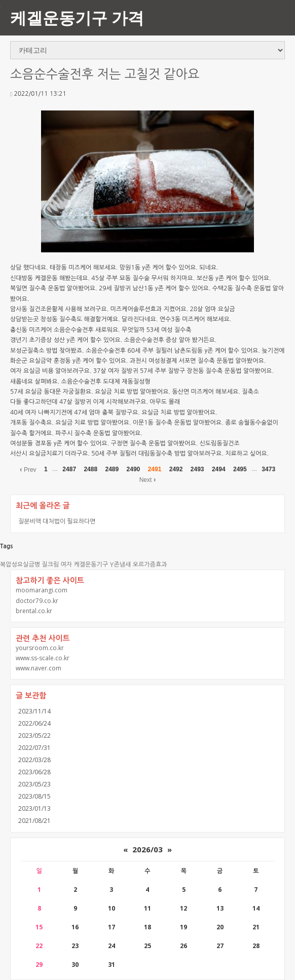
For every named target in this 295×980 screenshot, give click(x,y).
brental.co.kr (34, 611)
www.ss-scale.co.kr (43, 658)
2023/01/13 (34, 808)
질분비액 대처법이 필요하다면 (57, 521)
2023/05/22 (34, 736)
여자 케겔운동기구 (85, 564)
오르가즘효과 (150, 564)
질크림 (50, 564)
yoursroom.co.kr (40, 648)
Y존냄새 (121, 564)
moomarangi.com (42, 590)
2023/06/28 (34, 772)
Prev (28, 469)
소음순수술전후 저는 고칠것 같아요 (105, 74)
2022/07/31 (34, 748)
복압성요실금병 (20, 564)
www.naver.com (39, 668)
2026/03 (147, 849)
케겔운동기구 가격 (77, 17)
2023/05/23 (34, 784)
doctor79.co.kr (37, 601)
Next (148, 479)
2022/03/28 (34, 760)
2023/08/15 (34, 796)
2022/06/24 (34, 723)
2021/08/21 (34, 821)
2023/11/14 (34, 711)
